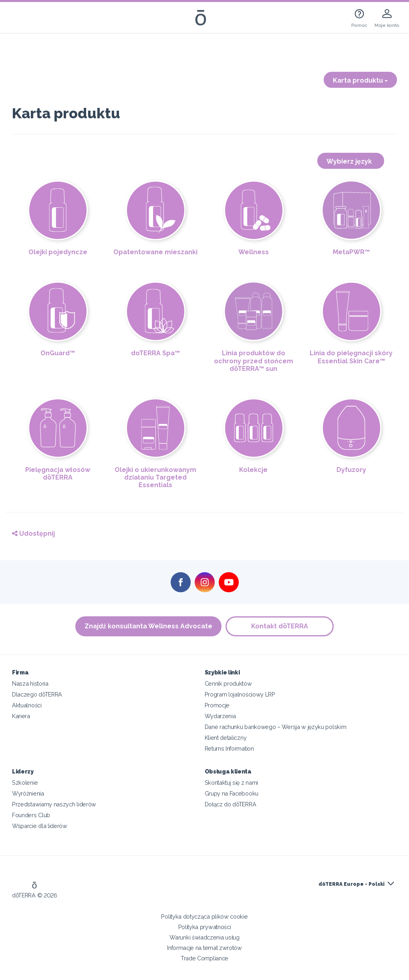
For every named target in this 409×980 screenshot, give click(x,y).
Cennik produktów (228, 683)
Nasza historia (30, 683)
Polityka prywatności (205, 927)
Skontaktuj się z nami (232, 783)
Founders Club (31, 815)
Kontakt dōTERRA (280, 626)
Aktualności (27, 705)
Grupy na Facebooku (232, 793)
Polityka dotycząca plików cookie (204, 916)
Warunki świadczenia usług (204, 937)
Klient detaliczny (226, 738)
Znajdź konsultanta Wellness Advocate (148, 626)
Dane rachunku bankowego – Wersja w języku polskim (276, 727)
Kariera (21, 716)
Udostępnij (33, 534)
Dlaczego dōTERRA (37, 694)
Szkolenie (25, 783)
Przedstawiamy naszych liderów (54, 804)
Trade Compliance (204, 958)
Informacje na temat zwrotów (204, 948)
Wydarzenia (220, 716)
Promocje (217, 705)
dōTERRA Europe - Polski (352, 884)
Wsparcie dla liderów (40, 826)
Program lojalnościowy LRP (240, 694)
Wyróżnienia (28, 793)
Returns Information (229, 748)
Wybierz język (351, 161)
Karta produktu (360, 80)
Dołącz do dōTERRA (231, 804)
